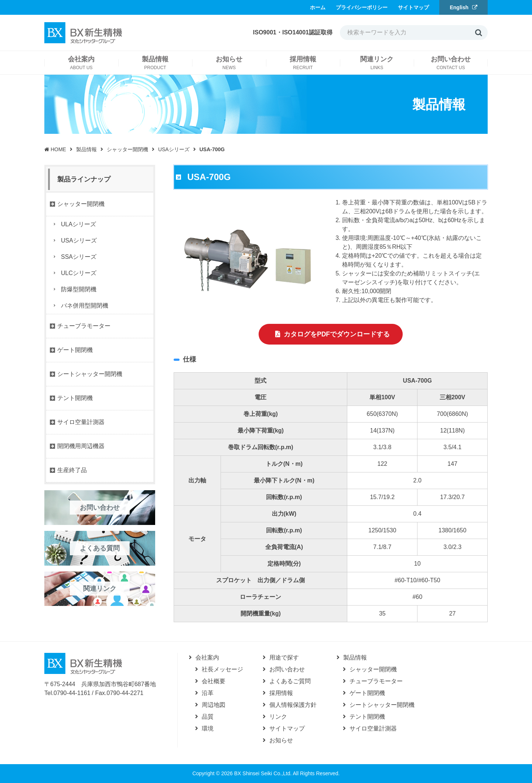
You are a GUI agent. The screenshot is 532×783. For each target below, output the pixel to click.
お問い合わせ (287, 669)
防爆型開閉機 (79, 289)
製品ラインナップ (84, 179)
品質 (208, 717)
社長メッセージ (222, 669)
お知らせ (281, 740)
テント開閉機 (75, 398)
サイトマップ (413, 7)
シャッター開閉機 (127, 149)
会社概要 (214, 681)
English (459, 7)
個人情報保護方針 (293, 705)
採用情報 (281, 693)
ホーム (318, 7)
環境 (208, 728)
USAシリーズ (174, 149)
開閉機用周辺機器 (81, 446)
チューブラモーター (84, 326)
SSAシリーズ (79, 257)
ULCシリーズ (79, 273)
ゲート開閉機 (75, 350)
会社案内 (207, 657)
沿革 (208, 693)
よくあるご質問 (290, 681)
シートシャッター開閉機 (90, 374)
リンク (278, 717)
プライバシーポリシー (362, 7)
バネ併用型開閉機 (85, 306)
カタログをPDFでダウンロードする (337, 335)
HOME (55, 149)
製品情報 (86, 149)
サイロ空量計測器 (81, 422)
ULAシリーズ (79, 224)
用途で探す (284, 657)
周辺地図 (214, 705)
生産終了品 (72, 470)
